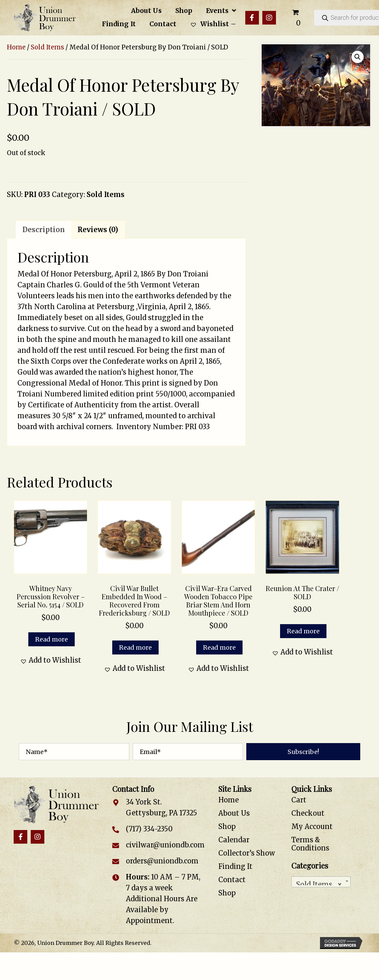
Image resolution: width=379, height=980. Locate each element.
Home (16, 47)
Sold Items (47, 47)
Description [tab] (44, 230)
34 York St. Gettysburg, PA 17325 (162, 807)
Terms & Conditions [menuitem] (310, 844)
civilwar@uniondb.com (165, 845)
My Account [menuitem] (312, 826)
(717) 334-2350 (149, 829)
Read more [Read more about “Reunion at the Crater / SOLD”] (303, 631)
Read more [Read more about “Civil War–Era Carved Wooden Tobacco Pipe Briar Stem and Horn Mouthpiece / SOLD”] (219, 647)
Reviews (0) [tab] (98, 230)
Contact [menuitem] (232, 880)
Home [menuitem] (229, 800)
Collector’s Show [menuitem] (247, 853)
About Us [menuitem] (234, 813)
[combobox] (321, 882)
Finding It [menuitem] (235, 866)
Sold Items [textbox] (319, 883)
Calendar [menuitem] (234, 840)
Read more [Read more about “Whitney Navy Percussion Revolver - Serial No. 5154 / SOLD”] (52, 639)
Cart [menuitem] (299, 800)
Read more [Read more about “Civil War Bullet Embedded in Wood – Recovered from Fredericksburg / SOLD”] (135, 647)
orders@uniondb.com (162, 861)
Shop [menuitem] (227, 826)
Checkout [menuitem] (308, 813)
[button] (252, 18)
